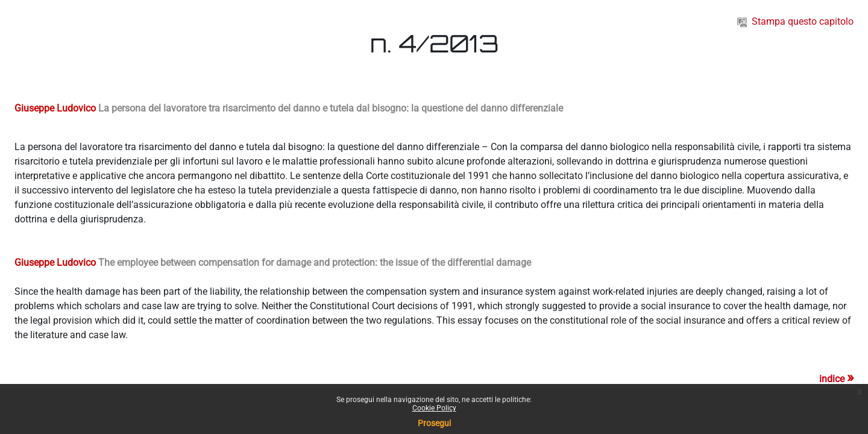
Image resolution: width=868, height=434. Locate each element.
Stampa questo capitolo (795, 21)
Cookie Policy (434, 408)
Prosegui (434, 423)
